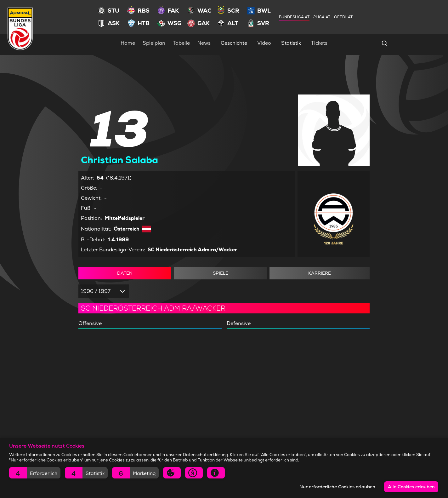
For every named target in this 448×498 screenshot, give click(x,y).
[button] (35, 473)
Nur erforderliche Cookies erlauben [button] (337, 487)
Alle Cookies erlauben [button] (411, 487)
